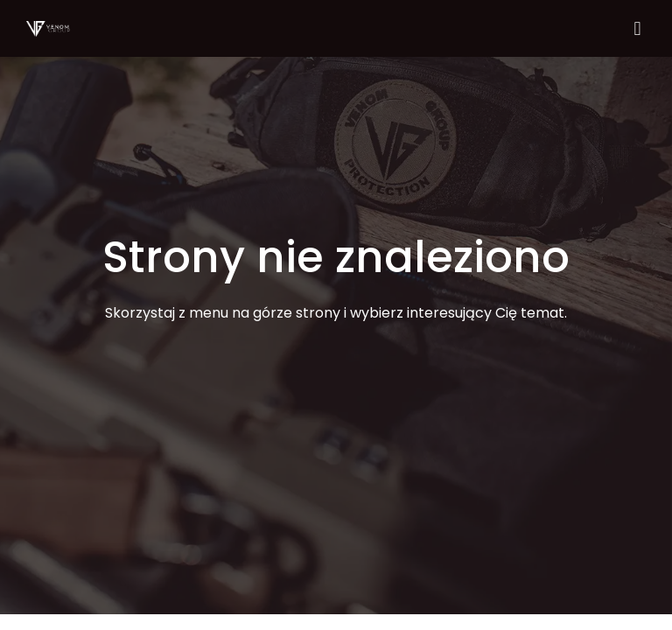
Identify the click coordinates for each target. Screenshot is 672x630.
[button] (637, 28)
